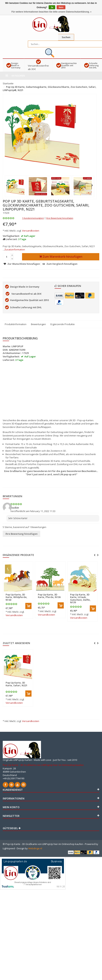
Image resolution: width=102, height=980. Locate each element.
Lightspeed (9, 848)
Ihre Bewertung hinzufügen (60, 218)
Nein (61, 7)
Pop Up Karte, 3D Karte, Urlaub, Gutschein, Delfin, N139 (80, 598)
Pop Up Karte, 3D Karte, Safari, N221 (16, 684)
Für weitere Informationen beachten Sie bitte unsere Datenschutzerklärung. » (51, 12)
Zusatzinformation (15, 249)
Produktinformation (16, 324)
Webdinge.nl (35, 848)
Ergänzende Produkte (63, 324)
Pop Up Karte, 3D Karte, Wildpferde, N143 (16, 597)
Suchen (66, 37)
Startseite (8, 83)
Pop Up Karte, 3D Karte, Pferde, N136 (49, 596)
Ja (52, 7)
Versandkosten (31, 231)
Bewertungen (38, 324)
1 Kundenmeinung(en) (33, 218)
